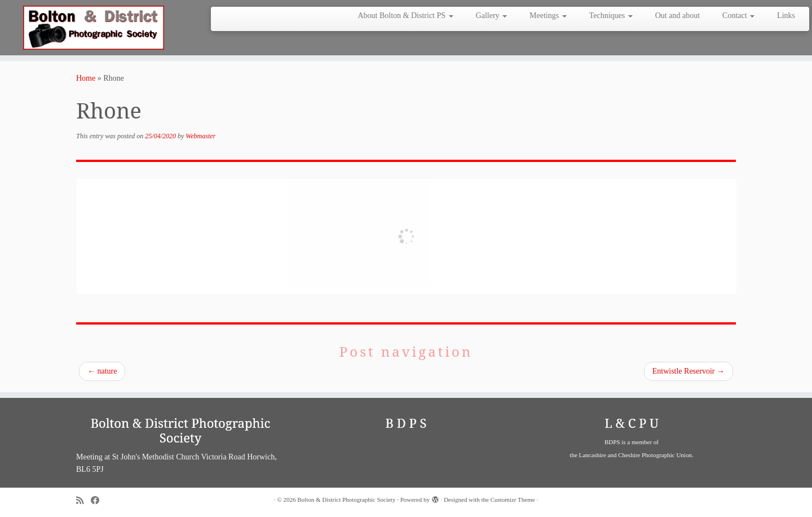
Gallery (491, 16)
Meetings (548, 16)
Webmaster (200, 136)
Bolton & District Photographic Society (346, 500)
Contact (738, 16)
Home (86, 78)
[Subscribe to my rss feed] (83, 500)
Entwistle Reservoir (689, 371)
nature (102, 371)
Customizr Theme (513, 500)
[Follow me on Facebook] (99, 500)
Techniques (611, 16)
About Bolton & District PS (405, 16)
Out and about (678, 16)
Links (786, 16)
